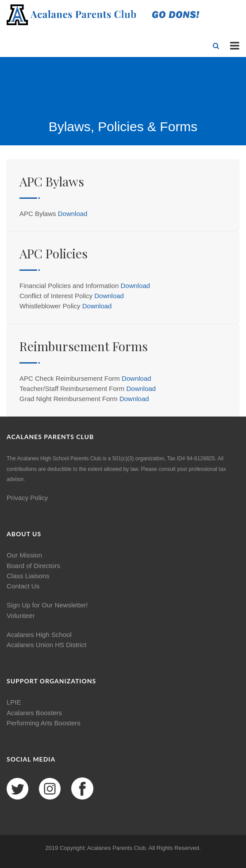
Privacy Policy (27, 498)
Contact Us (23, 586)
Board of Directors (33, 566)
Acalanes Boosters (34, 713)
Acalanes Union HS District (46, 645)
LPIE (14, 702)
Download (73, 214)
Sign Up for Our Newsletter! (47, 605)
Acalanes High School (39, 635)
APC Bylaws (52, 181)
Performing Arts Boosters (44, 723)
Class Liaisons (28, 576)
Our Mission (24, 555)
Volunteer (21, 616)
